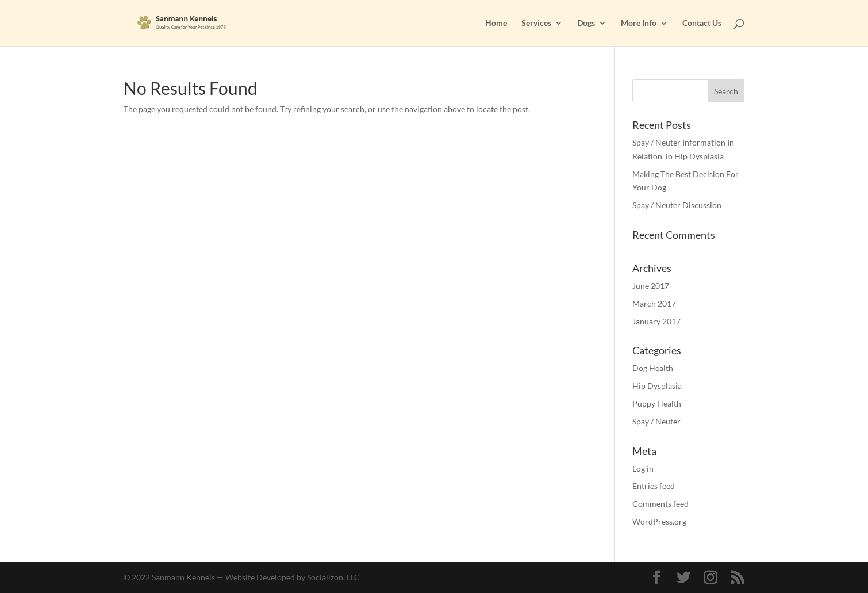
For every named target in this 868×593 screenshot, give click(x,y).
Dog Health (653, 368)
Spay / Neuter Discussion (677, 205)
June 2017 (651, 286)
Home (496, 23)
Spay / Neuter (656, 421)
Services (536, 23)
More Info (639, 23)
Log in (643, 468)
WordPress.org (659, 521)
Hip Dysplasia (657, 386)
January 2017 (656, 321)
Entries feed (654, 486)
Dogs (586, 23)
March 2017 (654, 303)
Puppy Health (657, 403)
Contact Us (702, 23)
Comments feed (660, 504)
